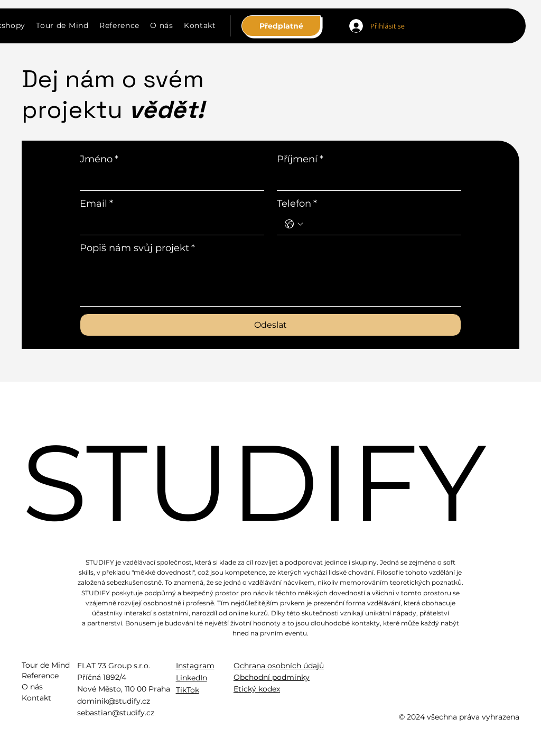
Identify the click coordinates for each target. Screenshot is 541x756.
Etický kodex (257, 689)
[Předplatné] (281, 26)
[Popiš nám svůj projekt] (270, 282)
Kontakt (36, 698)
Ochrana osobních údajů (279, 666)
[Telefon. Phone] (380, 224)
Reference (40, 676)
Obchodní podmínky (272, 677)
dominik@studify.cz (114, 701)
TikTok (188, 690)
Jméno (99, 159)
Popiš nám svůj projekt (137, 248)
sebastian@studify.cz (116, 713)
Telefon (297, 204)
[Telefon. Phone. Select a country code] (294, 224)
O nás (32, 687)
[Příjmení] (366, 180)
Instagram (195, 666)
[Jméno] (169, 180)
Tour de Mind (46, 665)
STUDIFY (254, 482)
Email (96, 204)
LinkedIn (192, 678)
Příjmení (300, 159)
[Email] (169, 224)
